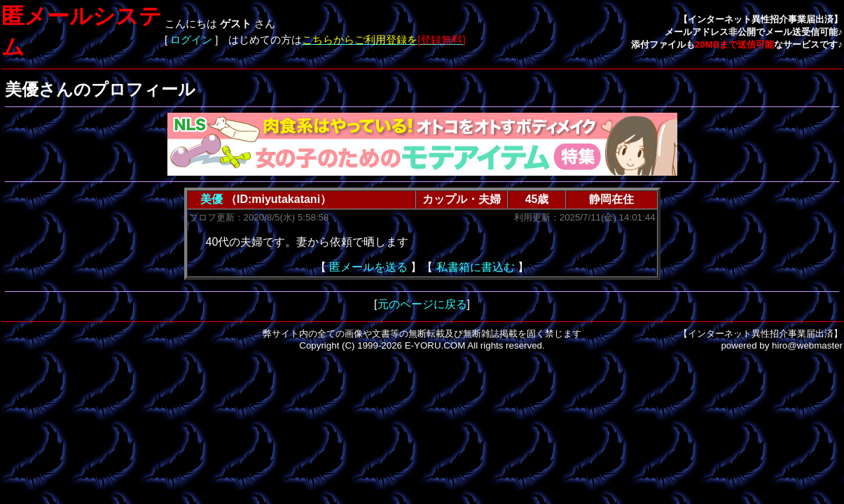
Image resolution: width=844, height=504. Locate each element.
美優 (212, 199)
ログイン (191, 40)
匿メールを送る (368, 267)
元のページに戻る (422, 304)
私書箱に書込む (476, 267)
